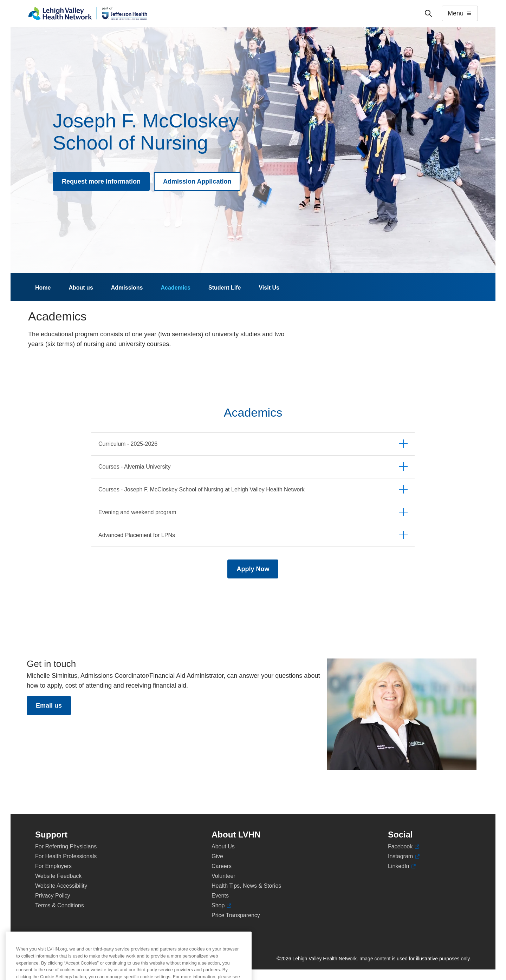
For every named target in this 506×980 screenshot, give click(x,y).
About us (81, 288)
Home (43, 288)
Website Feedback (58, 876)
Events (220, 896)
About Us (223, 846)
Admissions (127, 288)
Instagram (404, 856)
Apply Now (253, 569)
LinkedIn (402, 866)
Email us (49, 706)
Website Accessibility (61, 886)
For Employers (53, 866)
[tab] (253, 444)
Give (217, 856)
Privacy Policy (53, 896)
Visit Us (269, 288)
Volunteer (223, 876)
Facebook (404, 847)
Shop (221, 906)
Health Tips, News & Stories (246, 886)
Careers (222, 866)
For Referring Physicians (66, 846)
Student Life (225, 288)
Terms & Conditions (60, 905)
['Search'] (428, 13)
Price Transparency (236, 915)
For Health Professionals (66, 856)
